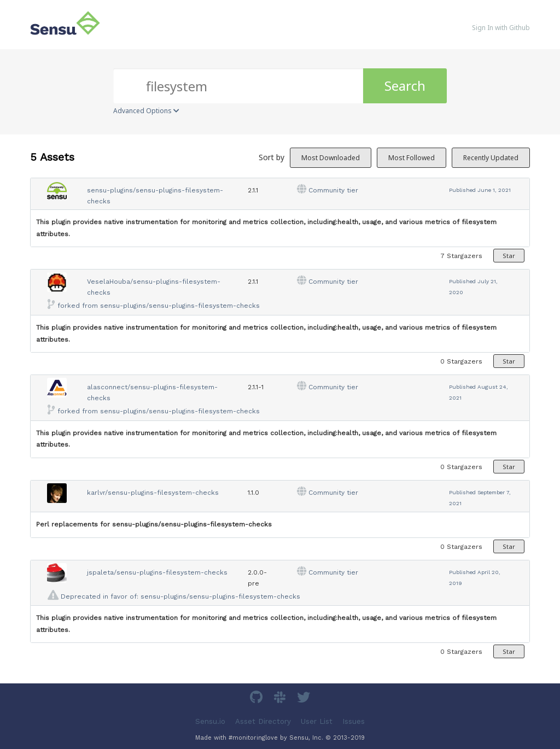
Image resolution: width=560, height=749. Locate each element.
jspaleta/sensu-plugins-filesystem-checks (157, 572)
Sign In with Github (501, 28)
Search (405, 86)
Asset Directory (263, 721)
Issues (354, 721)
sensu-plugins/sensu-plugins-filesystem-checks (180, 306)
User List (317, 721)
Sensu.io (210, 721)
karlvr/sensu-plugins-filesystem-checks (153, 493)
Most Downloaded (331, 158)
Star (509, 256)
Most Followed (412, 158)
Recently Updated (491, 158)
